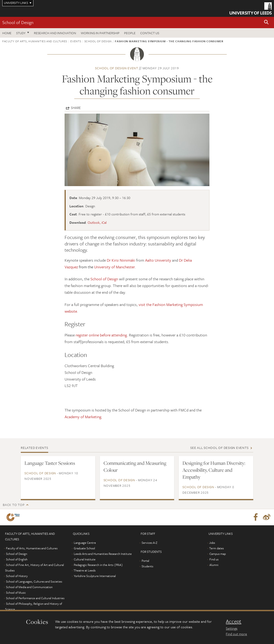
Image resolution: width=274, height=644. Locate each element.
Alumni (214, 565)
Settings (232, 628)
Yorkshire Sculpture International (95, 576)
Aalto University (158, 260)
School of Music (16, 593)
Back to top (14, 505)
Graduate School (84, 548)
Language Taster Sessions (50, 463)
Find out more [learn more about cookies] (236, 634)
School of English (17, 559)
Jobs (212, 543)
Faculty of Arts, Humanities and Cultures (35, 41)
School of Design (18, 22)
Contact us (150, 33)
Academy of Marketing (83, 417)
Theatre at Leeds (85, 570)
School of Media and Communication (29, 587)
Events (76, 41)
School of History (17, 576)
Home (7, 33)
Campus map (218, 554)
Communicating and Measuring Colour (135, 466)
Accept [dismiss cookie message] (234, 621)
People (130, 33)
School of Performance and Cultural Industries (35, 598)
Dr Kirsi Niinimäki (121, 260)
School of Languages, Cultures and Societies (34, 581)
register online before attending (101, 335)
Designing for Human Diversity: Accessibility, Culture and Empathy (214, 470)
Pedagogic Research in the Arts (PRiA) (98, 565)
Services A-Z (149, 543)
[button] (266, 23)
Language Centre (85, 543)
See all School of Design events (219, 448)
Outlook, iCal (97, 222)
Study (21, 33)
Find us (214, 559)
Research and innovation (55, 33)
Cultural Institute (85, 559)
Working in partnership (100, 33)
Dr (181, 260)
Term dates (216, 548)
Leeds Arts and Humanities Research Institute (103, 554)
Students (147, 566)
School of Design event (117, 68)
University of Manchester (114, 267)
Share (76, 108)
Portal (145, 561)
